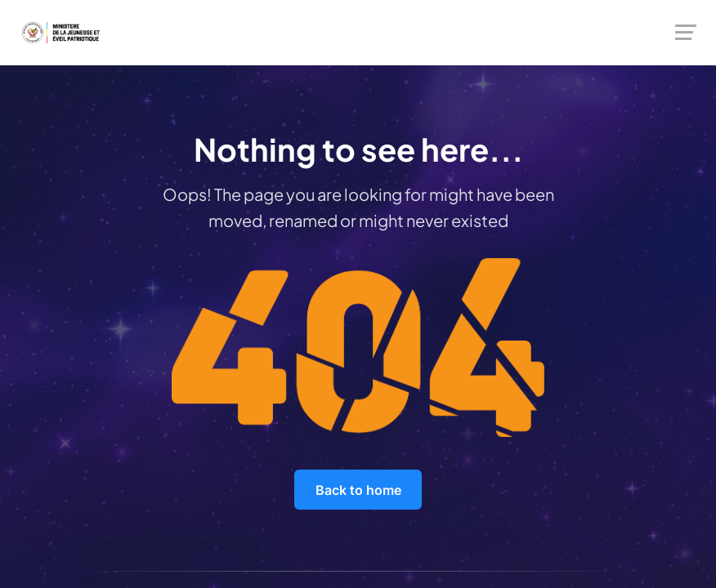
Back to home (358, 490)
